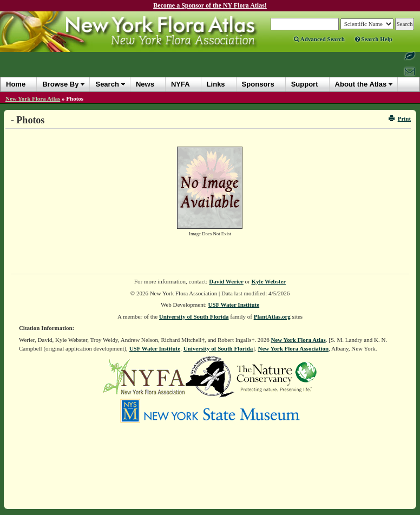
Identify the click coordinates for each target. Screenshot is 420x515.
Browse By (60, 84)
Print (400, 118)
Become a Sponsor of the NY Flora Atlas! (210, 5)
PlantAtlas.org (272, 316)
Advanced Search (319, 39)
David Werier (226, 281)
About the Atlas (361, 84)
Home (16, 84)
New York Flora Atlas (33, 98)
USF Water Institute (234, 305)
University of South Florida (194, 316)
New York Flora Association (293, 348)
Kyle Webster (269, 281)
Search (107, 84)
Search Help (374, 39)
